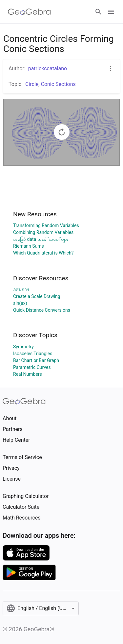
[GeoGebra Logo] (29, 12)
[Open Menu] (111, 12)
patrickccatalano (48, 68)
